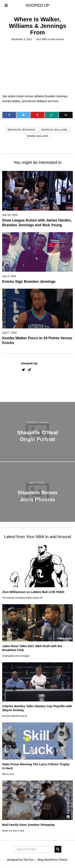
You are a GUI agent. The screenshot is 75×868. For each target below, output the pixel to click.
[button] (58, 849)
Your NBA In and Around (50, 39)
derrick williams (54, 130)
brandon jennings (22, 130)
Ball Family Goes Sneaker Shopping (28, 825)
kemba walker (38, 136)
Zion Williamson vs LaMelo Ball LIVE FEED (33, 592)
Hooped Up (29, 363)
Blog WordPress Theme (52, 860)
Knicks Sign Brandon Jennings (29, 282)
